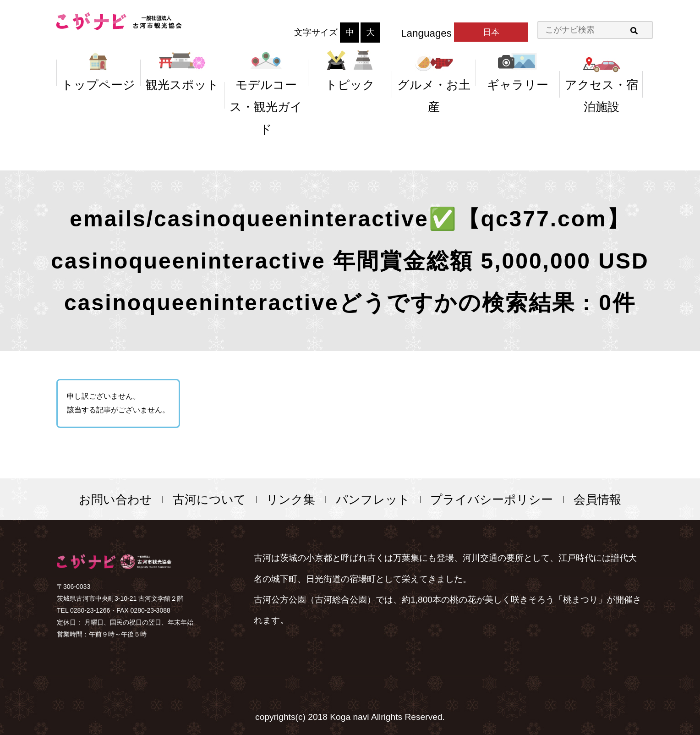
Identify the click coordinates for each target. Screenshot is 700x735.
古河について (209, 499)
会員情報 (597, 499)
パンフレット (373, 499)
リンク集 (291, 499)
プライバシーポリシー (492, 499)
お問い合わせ (115, 499)
